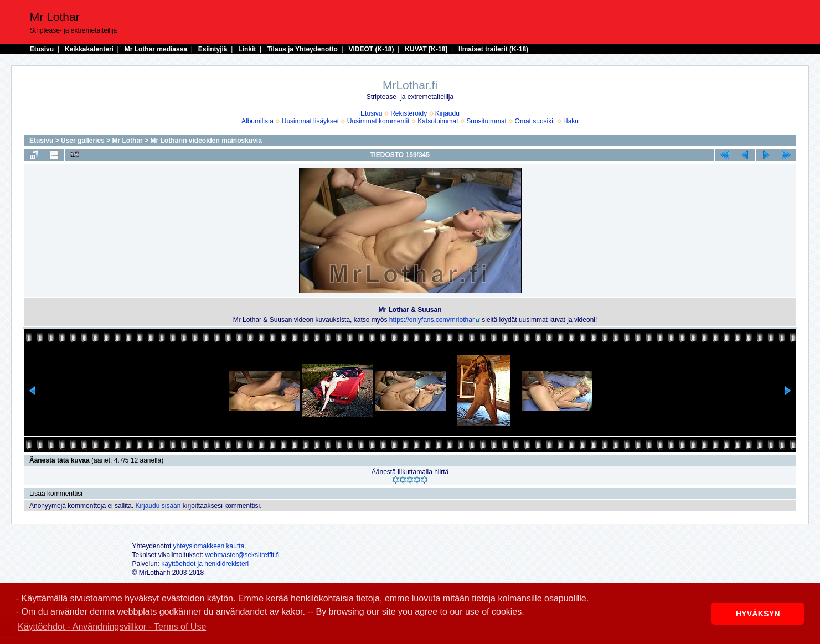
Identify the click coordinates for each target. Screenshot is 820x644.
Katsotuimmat (438, 121)
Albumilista (257, 121)
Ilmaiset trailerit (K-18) (493, 49)
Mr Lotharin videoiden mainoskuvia (206, 141)
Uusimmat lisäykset (310, 121)
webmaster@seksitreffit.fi (243, 555)
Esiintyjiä (213, 49)
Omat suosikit (535, 121)
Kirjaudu (447, 113)
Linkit (247, 49)
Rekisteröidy (409, 113)
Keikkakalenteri (89, 49)
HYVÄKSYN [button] (758, 614)
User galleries (83, 141)
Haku (571, 121)
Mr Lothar (127, 141)
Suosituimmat (486, 121)
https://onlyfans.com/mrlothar (432, 320)
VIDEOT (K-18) (372, 49)
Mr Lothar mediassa (156, 49)
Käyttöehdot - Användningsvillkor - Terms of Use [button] (112, 627)
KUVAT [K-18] (426, 49)
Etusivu (42, 49)
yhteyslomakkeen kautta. (210, 546)
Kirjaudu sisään (158, 506)
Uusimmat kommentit (378, 121)
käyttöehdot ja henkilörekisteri (205, 564)
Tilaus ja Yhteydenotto (302, 49)
